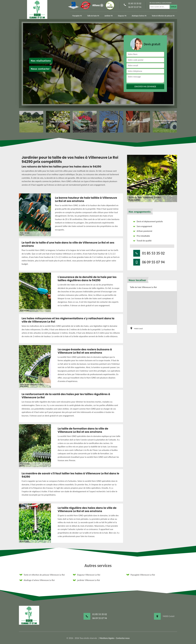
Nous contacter (40, 69)
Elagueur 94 (122, 16)
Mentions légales (107, 638)
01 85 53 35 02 (135, 3)
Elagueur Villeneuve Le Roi (87, 575)
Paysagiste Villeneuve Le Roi (141, 575)
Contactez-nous (123, 638)
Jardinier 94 (108, 16)
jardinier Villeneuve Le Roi (86, 580)
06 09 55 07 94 (135, 7)
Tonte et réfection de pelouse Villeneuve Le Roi (42, 575)
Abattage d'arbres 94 (139, 16)
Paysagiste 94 (77, 16)
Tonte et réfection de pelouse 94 (163, 16)
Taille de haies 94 (93, 16)
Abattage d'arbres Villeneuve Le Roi (37, 580)
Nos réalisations (41, 61)
